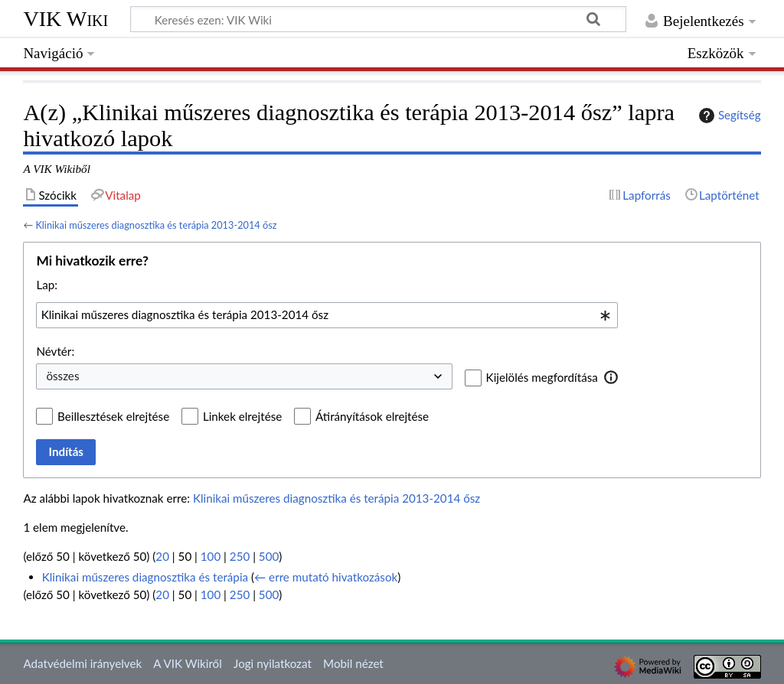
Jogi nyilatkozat (273, 663)
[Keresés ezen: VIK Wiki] (378, 19)
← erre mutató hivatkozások (326, 577)
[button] (611, 377)
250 (240, 556)
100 (211, 556)
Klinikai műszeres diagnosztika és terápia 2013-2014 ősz (156, 225)
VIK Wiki (65, 19)
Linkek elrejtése (242, 416)
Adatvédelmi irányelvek (82, 663)
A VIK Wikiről (187, 663)
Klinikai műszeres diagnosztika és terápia (145, 577)
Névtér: (55, 351)
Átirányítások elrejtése (372, 416)
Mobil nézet (353, 663)
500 (269, 556)
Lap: (47, 285)
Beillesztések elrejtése (113, 416)
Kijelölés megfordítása (542, 377)
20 (162, 556)
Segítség (728, 116)
